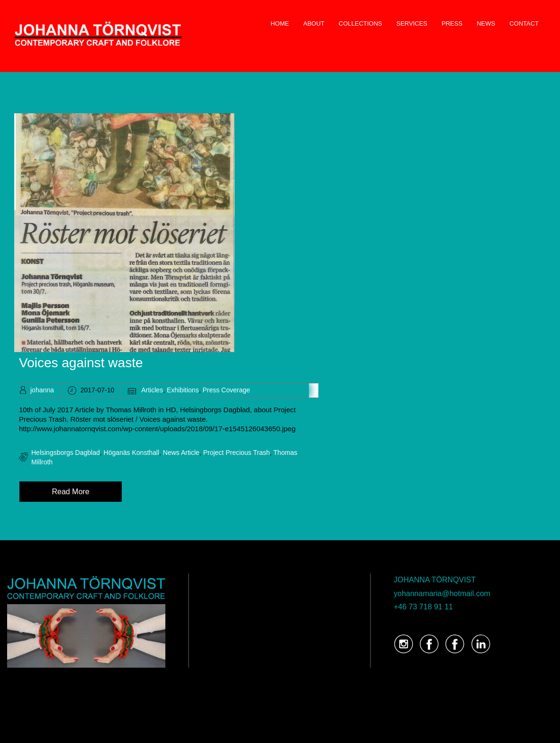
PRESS (452, 23)
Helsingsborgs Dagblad (66, 453)
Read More (70, 492)
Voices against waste (81, 363)
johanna (42, 390)
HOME (280, 23)
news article (181, 453)
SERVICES (412, 23)
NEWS (486, 23)
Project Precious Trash (237, 453)
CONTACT (524, 23)
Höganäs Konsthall (132, 453)
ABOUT (314, 23)
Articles (152, 390)
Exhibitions (183, 390)
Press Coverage (226, 390)
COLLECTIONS (361, 23)
